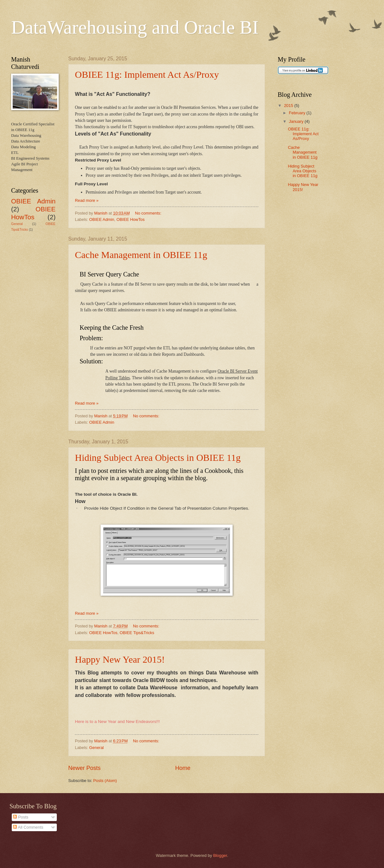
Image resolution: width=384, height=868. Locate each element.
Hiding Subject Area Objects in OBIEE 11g (158, 457)
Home (183, 768)
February (298, 113)
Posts (21, 817)
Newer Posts (84, 768)
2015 (289, 106)
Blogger (220, 855)
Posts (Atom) (105, 781)
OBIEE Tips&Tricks (137, 633)
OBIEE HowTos (131, 219)
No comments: (149, 213)
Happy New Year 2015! (120, 659)
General (96, 748)
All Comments (28, 827)
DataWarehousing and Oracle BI (135, 27)
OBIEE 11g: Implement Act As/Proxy (147, 74)
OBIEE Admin (102, 219)
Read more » (87, 200)
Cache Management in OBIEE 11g (141, 255)
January (297, 121)
